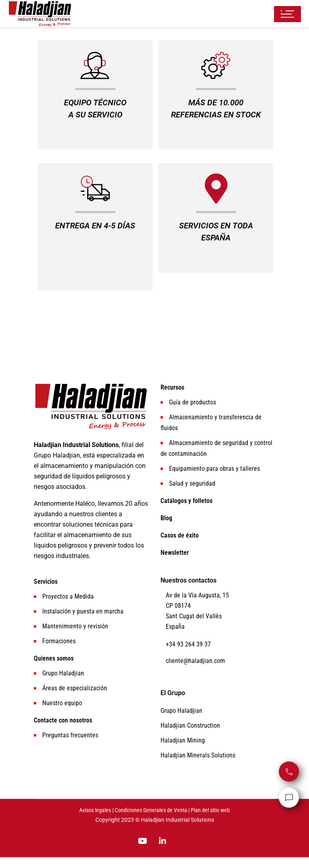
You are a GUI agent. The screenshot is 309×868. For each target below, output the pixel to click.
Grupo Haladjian (63, 673)
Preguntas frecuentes (70, 735)
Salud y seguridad (192, 483)
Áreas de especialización (75, 688)
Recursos (172, 387)
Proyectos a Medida (68, 596)
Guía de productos (193, 402)
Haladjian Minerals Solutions (198, 755)
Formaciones (59, 641)
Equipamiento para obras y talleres (214, 469)
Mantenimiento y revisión (75, 626)
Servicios (46, 582)
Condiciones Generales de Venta (151, 810)
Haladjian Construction (190, 725)
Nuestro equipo (62, 703)
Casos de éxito (180, 535)
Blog (166, 518)
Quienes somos (54, 658)
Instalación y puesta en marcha (83, 611)
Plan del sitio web (210, 810)
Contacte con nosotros (63, 720)
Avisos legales (95, 810)
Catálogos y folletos (186, 501)
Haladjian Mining (183, 740)
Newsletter (175, 553)
